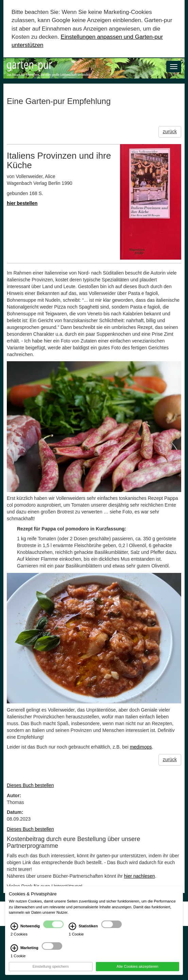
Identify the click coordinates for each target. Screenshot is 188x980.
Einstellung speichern (51, 966)
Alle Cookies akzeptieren (138, 966)
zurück (170, 132)
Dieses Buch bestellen (30, 785)
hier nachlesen (140, 876)
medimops (141, 747)
